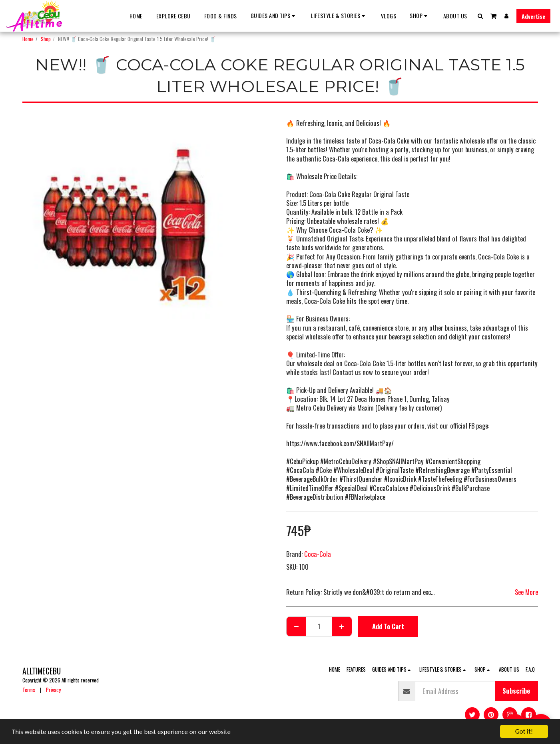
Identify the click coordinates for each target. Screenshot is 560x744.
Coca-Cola (318, 554)
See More (526, 592)
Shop (46, 39)
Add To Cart (388, 626)
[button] (274, 16)
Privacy (53, 690)
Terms (29, 690)
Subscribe (516, 691)
